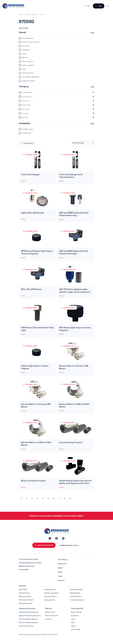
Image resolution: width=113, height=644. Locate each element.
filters (27, 143)
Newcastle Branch (51, 596)
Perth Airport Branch (26, 600)
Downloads (75, 616)
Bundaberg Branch (76, 590)
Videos (73, 626)
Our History (63, 559)
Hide (92, 33)
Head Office (23, 590)
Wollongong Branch (26, 603)
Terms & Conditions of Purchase (30, 563)
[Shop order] (82, 143)
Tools (73, 619)
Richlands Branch (76, 596)
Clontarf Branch (24, 593)
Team (60, 576)
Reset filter (24, 28)
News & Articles (76, 612)
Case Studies (76, 629)
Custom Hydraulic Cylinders (28, 619)
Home (21, 15)
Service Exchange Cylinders (28, 622)
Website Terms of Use (27, 566)
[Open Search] (87, 6)
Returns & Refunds (51, 616)
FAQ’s (73, 622)
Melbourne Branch (25, 596)
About (60, 568)
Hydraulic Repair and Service (29, 612)
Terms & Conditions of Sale (28, 559)
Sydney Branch (50, 600)
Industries (62, 564)
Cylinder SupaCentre (51, 593)
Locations (48, 619)
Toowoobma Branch (77, 600)
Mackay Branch (75, 593)
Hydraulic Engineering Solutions (30, 616)
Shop (60, 572)
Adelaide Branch (50, 590)
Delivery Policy (50, 612)
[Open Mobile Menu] (108, 6)
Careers (61, 580)
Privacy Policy (24, 569)
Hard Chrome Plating (26, 626)
